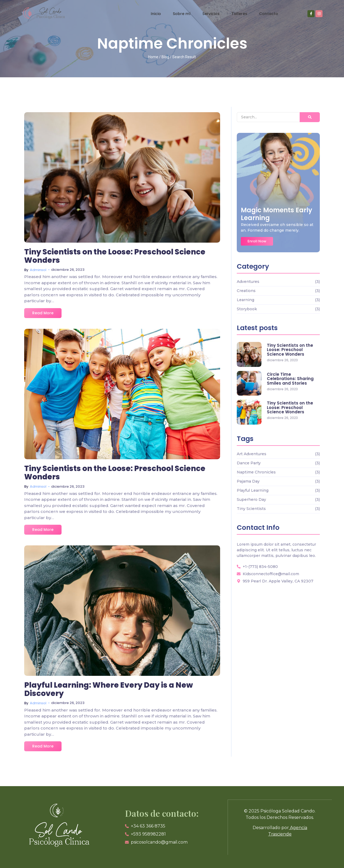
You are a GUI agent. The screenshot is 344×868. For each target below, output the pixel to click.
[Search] (268, 117)
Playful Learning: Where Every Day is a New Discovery (109, 690)
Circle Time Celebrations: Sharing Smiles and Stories (290, 379)
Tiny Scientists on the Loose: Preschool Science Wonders (115, 256)
